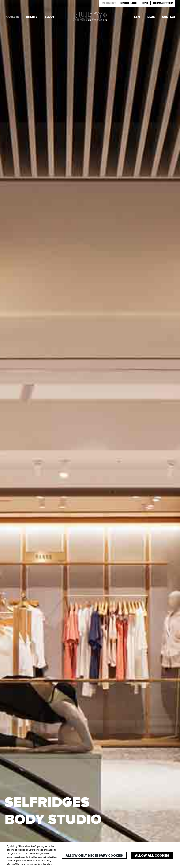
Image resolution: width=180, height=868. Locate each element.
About (49, 17)
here (23, 864)
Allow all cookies (152, 856)
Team (136, 17)
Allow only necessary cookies (94, 856)
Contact (169, 17)
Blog (151, 17)
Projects (12, 17)
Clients (32, 17)
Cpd (145, 3)
